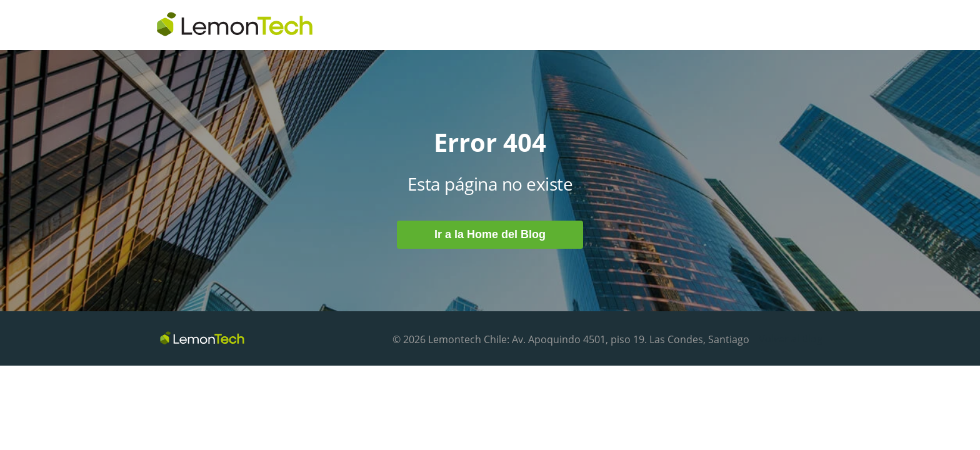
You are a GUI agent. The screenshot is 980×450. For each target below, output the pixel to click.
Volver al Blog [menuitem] (791, 339)
